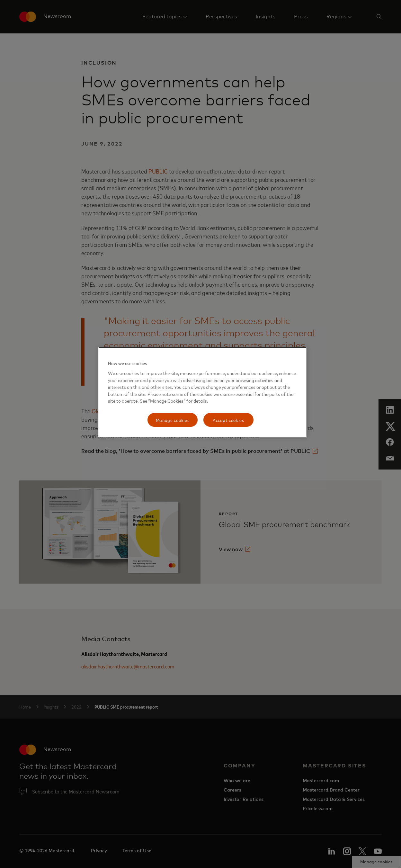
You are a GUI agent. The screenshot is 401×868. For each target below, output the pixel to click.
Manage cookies (173, 420)
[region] (203, 392)
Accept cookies (228, 420)
